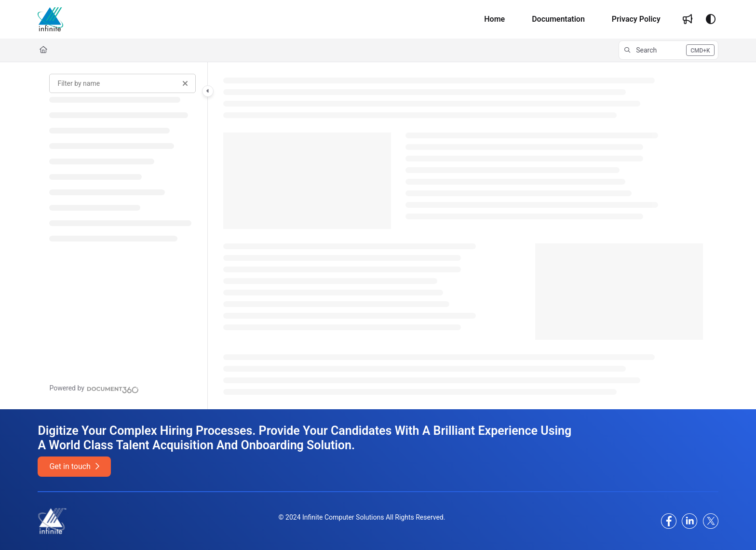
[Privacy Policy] (636, 19)
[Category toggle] (208, 91)
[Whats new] (688, 19)
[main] (463, 236)
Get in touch (74, 466)
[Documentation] (558, 19)
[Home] (494, 19)
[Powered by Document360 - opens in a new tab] (94, 389)
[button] (668, 50)
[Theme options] (711, 19)
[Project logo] (50, 19)
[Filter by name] (122, 83)
